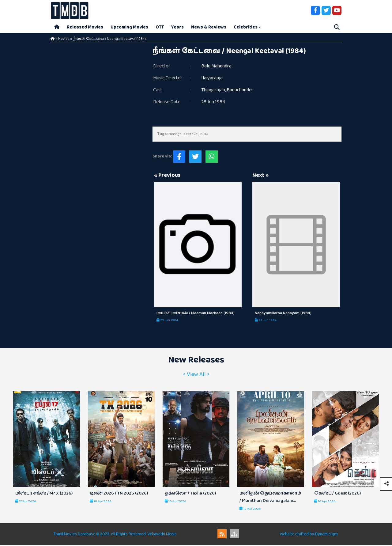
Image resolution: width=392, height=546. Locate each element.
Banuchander (240, 91)
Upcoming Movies (129, 27)
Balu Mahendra (216, 67)
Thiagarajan (213, 91)
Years (177, 27)
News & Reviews (209, 27)
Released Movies (85, 27)
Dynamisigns (327, 535)
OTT (160, 27)
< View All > (196, 375)
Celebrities (246, 27)
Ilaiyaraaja (212, 79)
